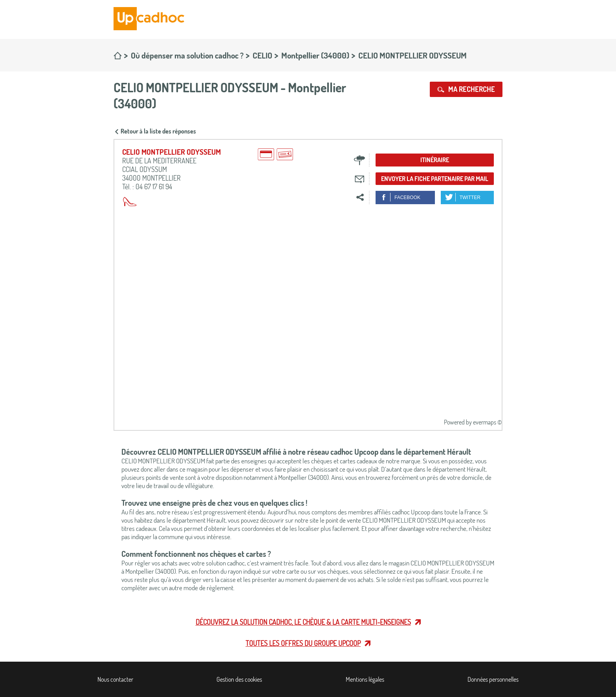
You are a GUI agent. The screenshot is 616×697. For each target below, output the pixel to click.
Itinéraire (435, 160)
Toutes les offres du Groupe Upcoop (303, 643)
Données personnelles (493, 679)
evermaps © (487, 422)
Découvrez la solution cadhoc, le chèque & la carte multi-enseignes (303, 622)
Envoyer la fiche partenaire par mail (435, 179)
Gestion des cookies (239, 679)
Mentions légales (365, 679)
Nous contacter (115, 679)
